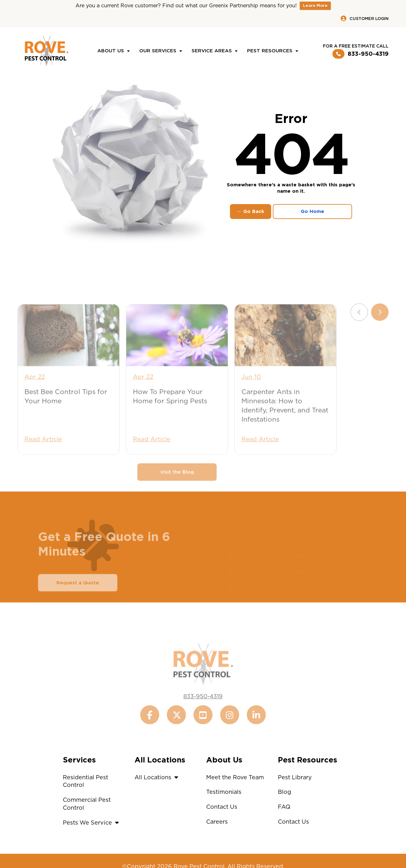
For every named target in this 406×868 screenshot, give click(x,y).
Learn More (315, 6)
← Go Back (251, 211)
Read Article (43, 450)
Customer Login (365, 18)
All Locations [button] (158, 777)
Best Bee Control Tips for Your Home (66, 408)
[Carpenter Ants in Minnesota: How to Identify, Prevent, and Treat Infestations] (285, 347)
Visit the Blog (177, 483)
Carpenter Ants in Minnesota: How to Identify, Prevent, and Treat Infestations (285, 417)
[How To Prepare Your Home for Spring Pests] (177, 347)
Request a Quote (78, 594)
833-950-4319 (360, 54)
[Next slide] (380, 323)
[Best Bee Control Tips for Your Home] (69, 347)
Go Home (312, 211)
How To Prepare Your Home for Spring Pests (170, 408)
